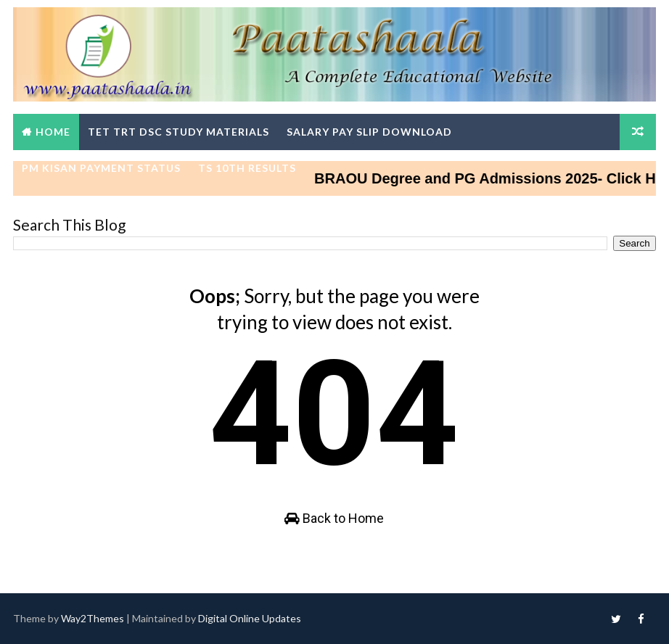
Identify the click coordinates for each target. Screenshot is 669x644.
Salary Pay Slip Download (369, 132)
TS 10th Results (247, 168)
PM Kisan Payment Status (101, 168)
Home (53, 132)
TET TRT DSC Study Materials (178, 132)
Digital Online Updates (250, 618)
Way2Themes (93, 618)
